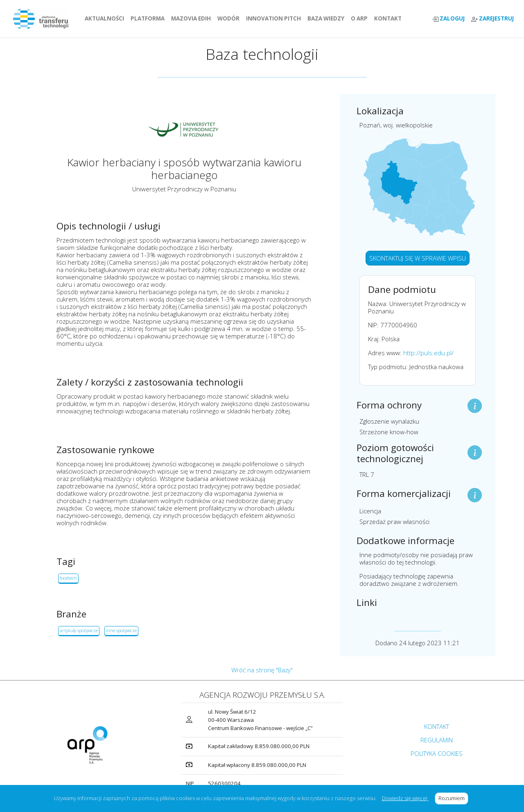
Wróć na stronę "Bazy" (262, 670)
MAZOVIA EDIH (193, 18)
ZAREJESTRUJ (492, 19)
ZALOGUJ (448, 19)
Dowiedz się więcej (405, 798)
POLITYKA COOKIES (437, 753)
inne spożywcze (121, 630)
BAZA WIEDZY (326, 18)
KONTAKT (390, 18)
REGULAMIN (437, 740)
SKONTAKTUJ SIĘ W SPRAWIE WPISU (418, 258)
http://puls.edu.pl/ (428, 353)
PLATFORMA (149, 18)
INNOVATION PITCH (273, 18)
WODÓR (230, 18)
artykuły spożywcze (79, 630)
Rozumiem (453, 798)
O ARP (361, 18)
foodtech (68, 578)
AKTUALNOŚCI (106, 18)
